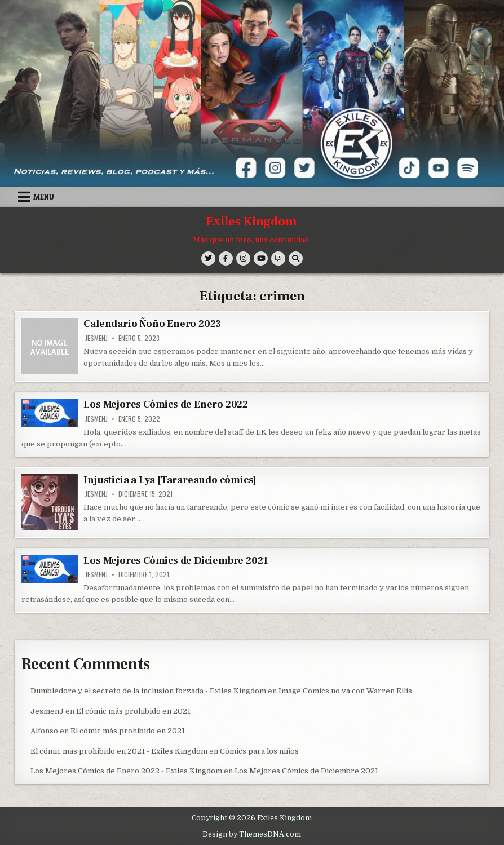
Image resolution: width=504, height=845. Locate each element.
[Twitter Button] (208, 258)
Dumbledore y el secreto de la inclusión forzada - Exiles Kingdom (148, 691)
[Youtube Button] (261, 258)
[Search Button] (296, 258)
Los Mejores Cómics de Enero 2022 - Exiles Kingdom (126, 771)
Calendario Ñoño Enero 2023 (152, 324)
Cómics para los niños (259, 751)
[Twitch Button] (278, 258)
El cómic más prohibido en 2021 (133, 711)
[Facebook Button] (226, 258)
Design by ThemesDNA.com (252, 834)
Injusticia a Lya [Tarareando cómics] (170, 480)
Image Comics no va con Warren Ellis (345, 691)
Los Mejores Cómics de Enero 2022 (166, 404)
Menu (44, 197)
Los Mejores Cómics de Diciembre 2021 (176, 561)
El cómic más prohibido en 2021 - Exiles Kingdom (119, 751)
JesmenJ (96, 338)
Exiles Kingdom (252, 222)
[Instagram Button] (243, 258)
